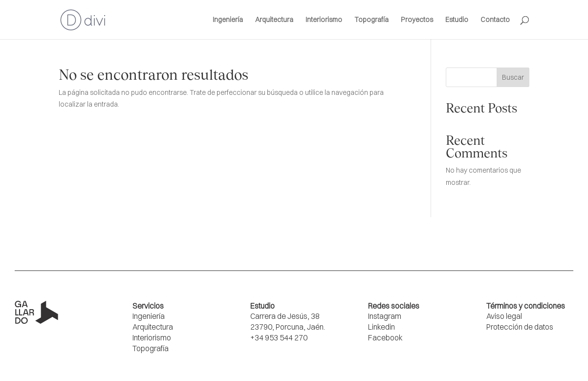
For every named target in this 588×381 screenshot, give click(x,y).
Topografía (371, 20)
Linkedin (381, 327)
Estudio (457, 20)
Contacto (495, 20)
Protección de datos (520, 327)
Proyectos (417, 20)
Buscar (513, 77)
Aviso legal (504, 316)
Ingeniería (228, 20)
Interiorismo (324, 20)
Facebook (385, 338)
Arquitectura (274, 20)
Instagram (385, 316)
